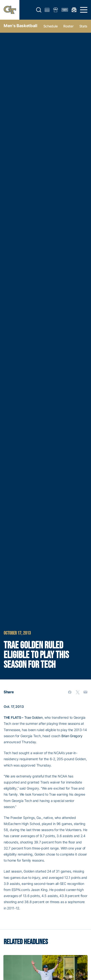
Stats (83, 26)
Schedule (51, 26)
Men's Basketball (21, 26)
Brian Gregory (72, 736)
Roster (68, 26)
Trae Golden (33, 717)
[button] (39, 10)
